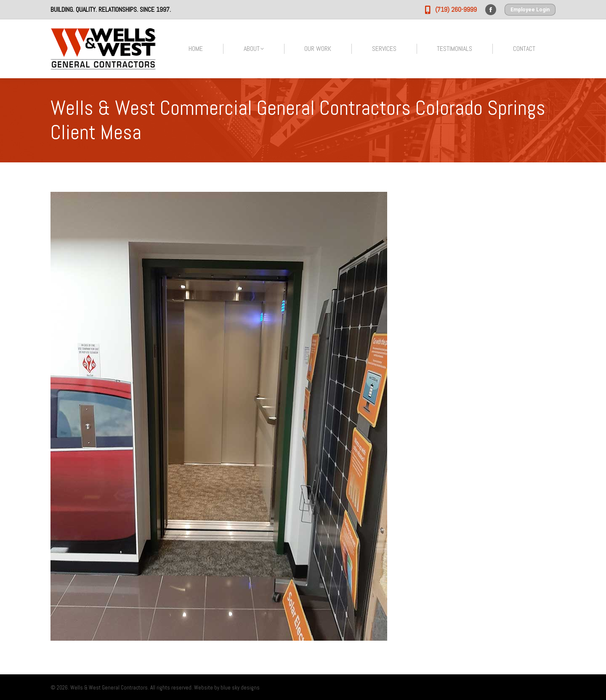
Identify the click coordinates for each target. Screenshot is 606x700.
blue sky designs (240, 688)
